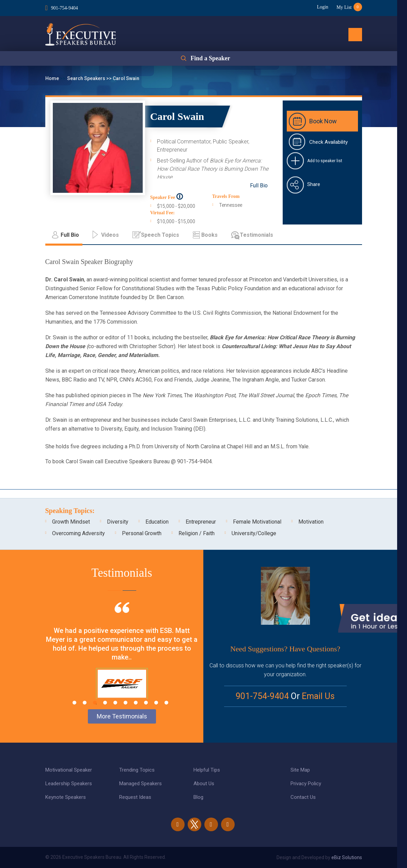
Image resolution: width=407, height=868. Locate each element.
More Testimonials (122, 716)
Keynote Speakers (66, 797)
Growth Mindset (71, 522)
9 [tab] (156, 703)
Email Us (318, 696)
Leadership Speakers (69, 784)
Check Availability (328, 142)
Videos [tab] (110, 235)
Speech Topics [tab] (160, 235)
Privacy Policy (306, 784)
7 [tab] (136, 703)
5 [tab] (115, 703)
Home (53, 78)
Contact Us (303, 797)
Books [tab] (209, 235)
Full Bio (259, 185)
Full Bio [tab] (70, 235)
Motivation (311, 522)
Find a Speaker (210, 59)
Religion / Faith (197, 533)
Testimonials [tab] (256, 235)
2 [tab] (85, 703)
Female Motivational (257, 522)
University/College (254, 533)
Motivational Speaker (69, 770)
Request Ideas (135, 797)
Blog (198, 797)
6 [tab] (126, 703)
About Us (204, 784)
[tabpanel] (122, 659)
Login (322, 7)
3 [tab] (95, 703)
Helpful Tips (207, 770)
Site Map (300, 770)
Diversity (118, 522)
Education (157, 522)
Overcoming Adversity (79, 533)
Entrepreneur (201, 522)
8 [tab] (146, 703)
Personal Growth (142, 533)
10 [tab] (166, 703)
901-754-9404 (65, 8)
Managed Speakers (140, 784)
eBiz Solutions (347, 857)
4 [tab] (105, 703)
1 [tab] (74, 703)
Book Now (323, 121)
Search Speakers (87, 78)
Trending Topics (137, 770)
